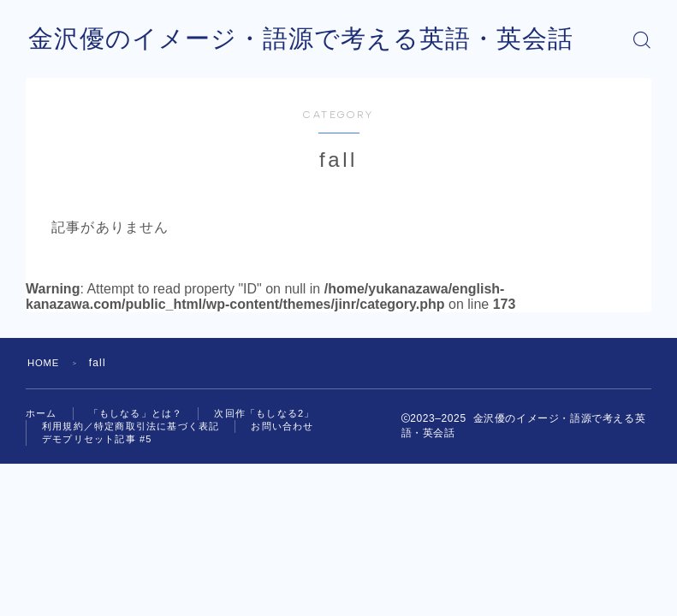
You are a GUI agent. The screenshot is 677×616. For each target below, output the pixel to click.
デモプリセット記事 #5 (97, 439)
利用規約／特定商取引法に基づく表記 (131, 426)
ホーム (42, 413)
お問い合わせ (282, 426)
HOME (45, 363)
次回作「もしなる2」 (264, 413)
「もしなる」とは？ (136, 413)
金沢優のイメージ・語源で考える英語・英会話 (310, 40)
